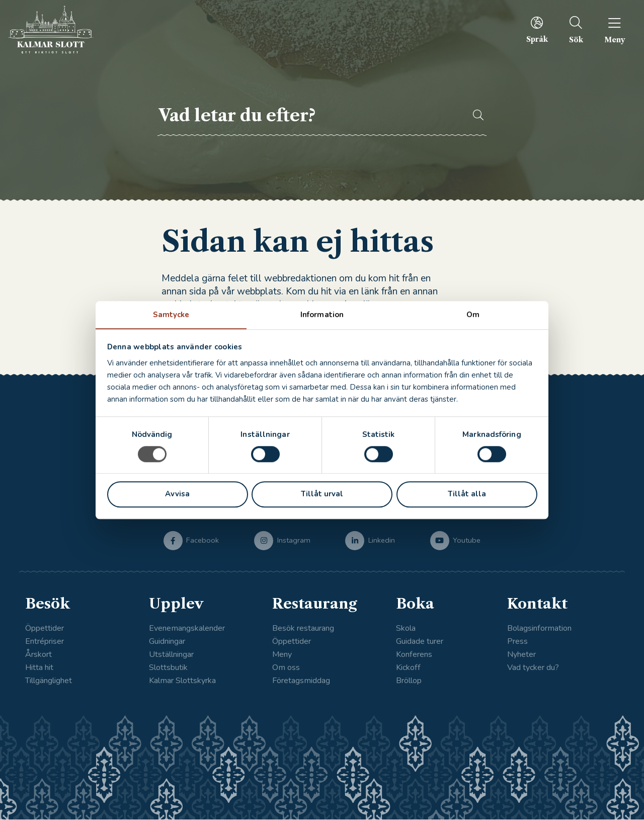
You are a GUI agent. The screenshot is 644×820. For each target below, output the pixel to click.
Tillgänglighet (49, 682)
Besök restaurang (303, 629)
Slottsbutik (168, 668)
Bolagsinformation (539, 629)
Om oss (286, 668)
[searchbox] (309, 115)
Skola (406, 629)
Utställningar (171, 655)
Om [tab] (473, 314)
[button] (474, 115)
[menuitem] (531, 30)
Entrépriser (45, 642)
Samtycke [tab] (171, 314)
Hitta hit (39, 668)
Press (517, 642)
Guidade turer (420, 642)
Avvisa (177, 494)
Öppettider (45, 629)
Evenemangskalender (187, 629)
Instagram (294, 540)
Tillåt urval (322, 494)
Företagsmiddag (301, 682)
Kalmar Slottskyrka (182, 682)
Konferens (414, 655)
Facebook (203, 540)
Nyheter (521, 655)
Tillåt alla (467, 494)
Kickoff (408, 668)
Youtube (467, 540)
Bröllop (409, 682)
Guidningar (167, 642)
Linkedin (382, 540)
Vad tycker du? (533, 668)
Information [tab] (322, 314)
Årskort (38, 655)
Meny (282, 655)
